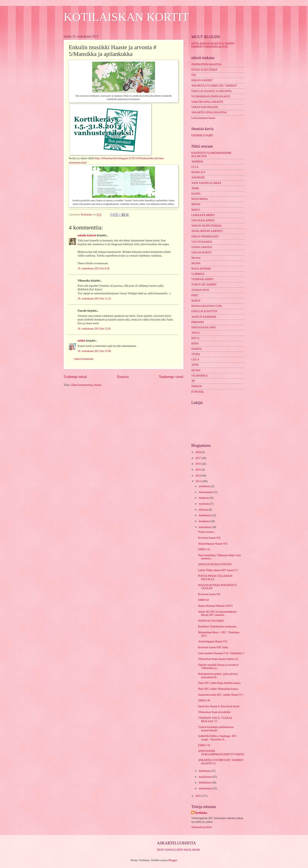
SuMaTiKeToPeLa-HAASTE (207, 102)
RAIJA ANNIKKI (201, 269)
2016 (198, 464)
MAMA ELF (198, 172)
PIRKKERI (198, 322)
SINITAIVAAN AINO (203, 327)
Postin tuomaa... (207, 532)
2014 (198, 476)
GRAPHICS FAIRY (202, 135)
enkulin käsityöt (87, 235)
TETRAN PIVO (200, 290)
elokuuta (204, 510)
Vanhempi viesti (171, 377)
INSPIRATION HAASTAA (206, 64)
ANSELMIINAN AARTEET (207, 231)
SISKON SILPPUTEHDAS (206, 226)
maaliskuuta (206, 777)
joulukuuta (205, 486)
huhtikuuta (205, 771)
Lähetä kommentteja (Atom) (86, 385)
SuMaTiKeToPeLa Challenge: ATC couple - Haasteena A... (217, 738)
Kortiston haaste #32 (209, 538)
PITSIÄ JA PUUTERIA (204, 70)
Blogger (173, 860)
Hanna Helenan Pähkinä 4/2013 (215, 606)
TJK (194, 75)
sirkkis (82, 341)
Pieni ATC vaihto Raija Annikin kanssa (219, 683)
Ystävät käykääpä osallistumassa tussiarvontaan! (216, 729)
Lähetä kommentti (84, 359)
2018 (198, 452)
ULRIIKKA (198, 274)
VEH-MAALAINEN (203, 220)
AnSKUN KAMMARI (204, 317)
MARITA (197, 349)
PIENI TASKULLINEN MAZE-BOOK (178, 850)
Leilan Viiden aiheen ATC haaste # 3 (218, 570)
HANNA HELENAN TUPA (207, 306)
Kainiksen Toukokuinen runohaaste (217, 627)
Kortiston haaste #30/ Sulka (213, 647)
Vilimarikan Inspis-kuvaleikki (214, 712)
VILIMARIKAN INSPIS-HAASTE (211, 96)
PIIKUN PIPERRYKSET (205, 237)
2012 (198, 796)
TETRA (196, 354)
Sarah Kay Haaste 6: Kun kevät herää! (219, 706)
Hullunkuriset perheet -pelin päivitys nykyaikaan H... (218, 676)
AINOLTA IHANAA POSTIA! (215, 564)
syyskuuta (205, 504)
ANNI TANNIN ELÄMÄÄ (206, 183)
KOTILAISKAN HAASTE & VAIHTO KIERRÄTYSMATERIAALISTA (213, 45)
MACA (195, 338)
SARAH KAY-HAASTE (205, 107)
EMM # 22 (204, 549)
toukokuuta (205, 527)
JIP (193, 381)
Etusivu (123, 377)
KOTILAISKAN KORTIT (126, 17)
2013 (198, 481)
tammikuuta (206, 788)
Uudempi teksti (75, 377)
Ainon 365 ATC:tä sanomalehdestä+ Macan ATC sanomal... (218, 613)
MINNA (196, 204)
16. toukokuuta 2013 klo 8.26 (94, 268)
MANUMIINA (200, 199)
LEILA (195, 360)
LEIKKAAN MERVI (203, 215)
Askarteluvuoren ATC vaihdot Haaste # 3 (220, 695)
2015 (198, 470)
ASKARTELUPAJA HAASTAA (209, 112)
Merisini (196, 258)
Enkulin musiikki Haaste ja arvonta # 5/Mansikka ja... (218, 667)
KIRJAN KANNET (202, 80)
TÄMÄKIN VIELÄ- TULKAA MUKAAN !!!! (215, 720)
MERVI (196, 210)
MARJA (196, 301)
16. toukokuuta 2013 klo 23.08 (94, 351)
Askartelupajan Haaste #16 (213, 544)
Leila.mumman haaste (203, 118)
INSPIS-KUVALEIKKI (211, 621)
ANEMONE (198, 178)
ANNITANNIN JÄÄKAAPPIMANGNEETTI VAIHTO (221, 753)
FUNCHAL (198, 392)
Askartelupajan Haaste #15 (213, 641)
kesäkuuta (205, 521)
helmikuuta (205, 783)
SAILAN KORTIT (202, 253)
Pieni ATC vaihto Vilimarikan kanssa (218, 689)
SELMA (196, 263)
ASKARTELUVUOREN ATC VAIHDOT (214, 86)
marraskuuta (206, 492)
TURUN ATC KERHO (204, 285)
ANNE (195, 365)
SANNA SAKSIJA (202, 247)
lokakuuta (204, 498)
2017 (198, 458)
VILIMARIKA (200, 376)
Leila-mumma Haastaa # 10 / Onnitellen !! (221, 653)
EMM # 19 (204, 745)
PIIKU (195, 295)
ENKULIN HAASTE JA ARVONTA (211, 91)
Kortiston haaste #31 (209, 594)
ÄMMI (195, 188)
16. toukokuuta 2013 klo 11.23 (94, 299)
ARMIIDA (197, 162)
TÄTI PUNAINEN (202, 242)
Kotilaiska (201, 813)
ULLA (195, 167)
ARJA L (196, 333)
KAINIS (196, 194)
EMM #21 (204, 600)
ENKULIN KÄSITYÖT (204, 311)
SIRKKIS (197, 386)
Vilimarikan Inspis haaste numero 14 (218, 659)
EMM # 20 (204, 700)
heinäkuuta (205, 515)
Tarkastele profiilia (202, 827)
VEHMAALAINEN (202, 279)
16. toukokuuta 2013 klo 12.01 (94, 329)
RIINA (195, 344)
